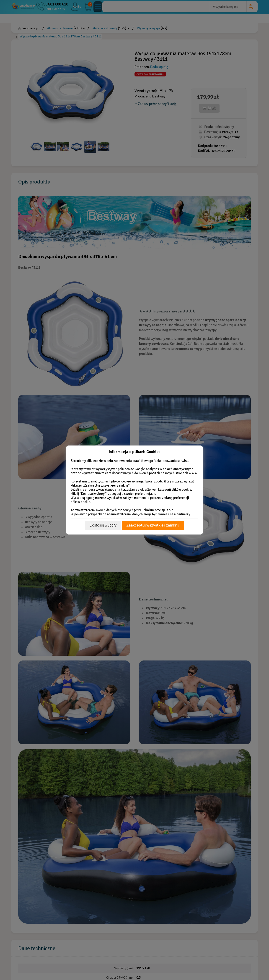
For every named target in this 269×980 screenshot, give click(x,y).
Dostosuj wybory (103, 525)
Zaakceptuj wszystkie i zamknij (153, 525)
